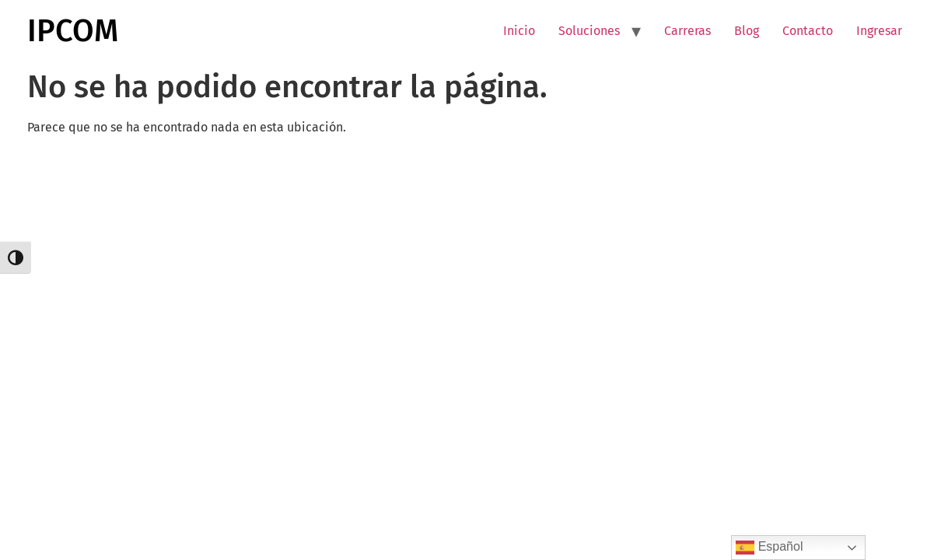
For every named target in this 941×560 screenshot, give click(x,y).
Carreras (687, 31)
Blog (747, 31)
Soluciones (589, 31)
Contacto (808, 31)
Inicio (519, 31)
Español (769, 548)
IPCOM (73, 31)
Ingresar (879, 31)
